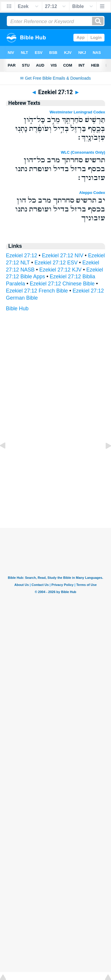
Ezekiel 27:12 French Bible (37, 291)
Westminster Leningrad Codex (77, 112)
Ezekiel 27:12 (22, 256)
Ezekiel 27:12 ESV (56, 263)
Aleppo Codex (92, 193)
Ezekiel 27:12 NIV (63, 256)
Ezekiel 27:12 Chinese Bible (62, 284)
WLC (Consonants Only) (83, 152)
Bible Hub (17, 309)
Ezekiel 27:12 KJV (61, 270)
